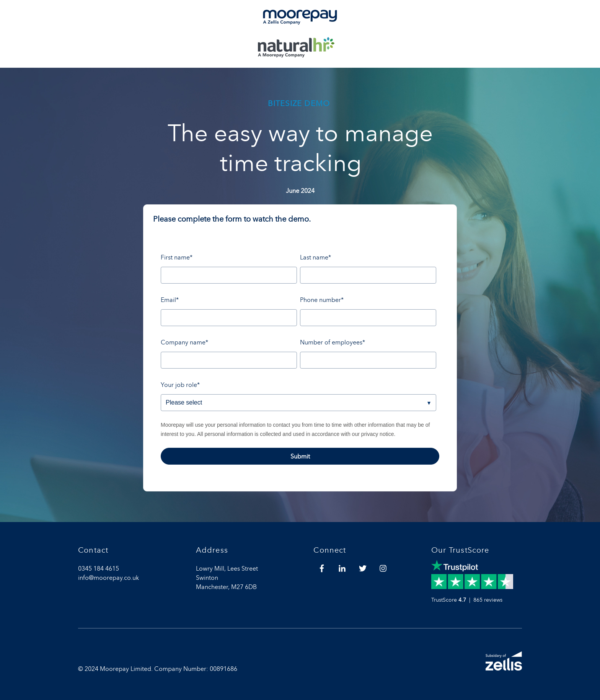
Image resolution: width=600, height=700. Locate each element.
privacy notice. (378, 434)
